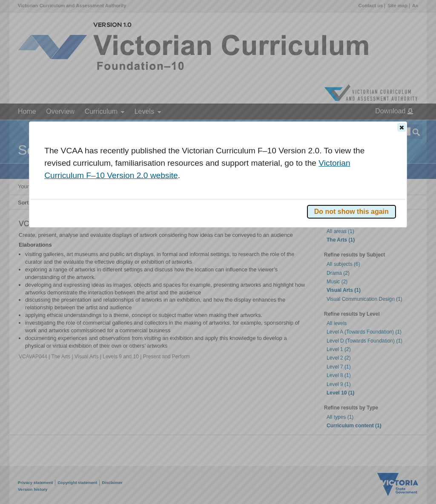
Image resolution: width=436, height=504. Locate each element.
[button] (402, 127)
